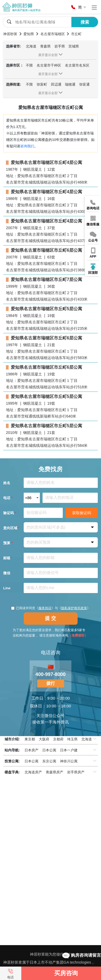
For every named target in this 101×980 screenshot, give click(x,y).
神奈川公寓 (69, 761)
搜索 (85, 22)
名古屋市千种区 (49, 65)
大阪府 (44, 739)
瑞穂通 (70, 84)
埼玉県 (72, 739)
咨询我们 (27, 146)
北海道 (31, 46)
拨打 (51, 683)
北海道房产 (33, 772)
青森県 (45, 46)
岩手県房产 (76, 772)
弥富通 (84, 84)
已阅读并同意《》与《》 (51, 608)
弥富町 (42, 84)
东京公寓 (49, 761)
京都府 (58, 739)
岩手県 (60, 46)
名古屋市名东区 (77, 65)
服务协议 (45, 608)
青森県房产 (55, 772)
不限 (29, 65)
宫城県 (74, 46)
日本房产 (32, 750)
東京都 (30, 739)
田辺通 (56, 84)
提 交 (50, 618)
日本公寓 (49, 750)
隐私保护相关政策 (74, 608)
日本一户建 (69, 750)
